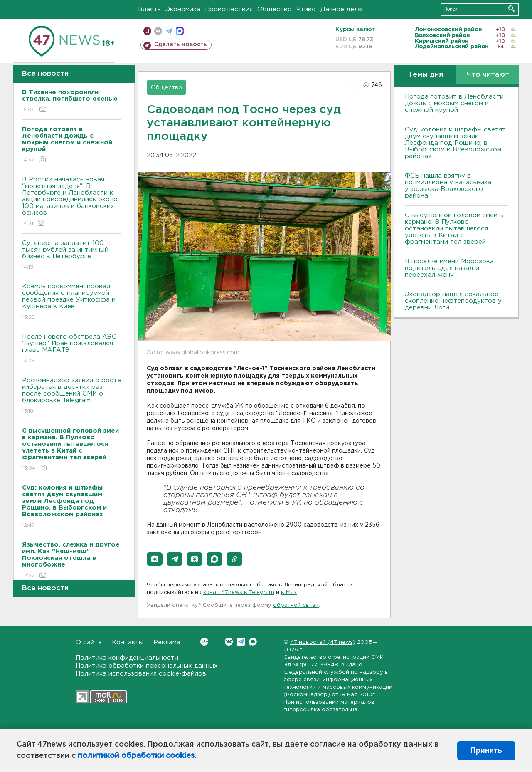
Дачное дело (341, 9)
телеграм (169, 31)
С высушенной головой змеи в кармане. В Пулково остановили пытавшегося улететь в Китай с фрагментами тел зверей (454, 229)
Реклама (167, 642)
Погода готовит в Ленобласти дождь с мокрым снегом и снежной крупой (454, 103)
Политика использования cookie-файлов (141, 674)
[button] (155, 559)
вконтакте (158, 31)
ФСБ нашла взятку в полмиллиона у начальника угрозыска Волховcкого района (448, 186)
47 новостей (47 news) (323, 642)
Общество (275, 9)
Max (253, 642)
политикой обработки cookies (136, 756)
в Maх (289, 593)
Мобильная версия (147, 31)
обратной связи (296, 605)
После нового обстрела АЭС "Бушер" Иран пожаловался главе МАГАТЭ (72, 349)
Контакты (128, 642)
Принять (486, 750)
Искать (511, 9)
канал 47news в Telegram (239, 593)
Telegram (241, 642)
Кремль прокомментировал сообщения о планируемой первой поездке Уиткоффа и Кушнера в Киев (72, 302)
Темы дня (425, 75)
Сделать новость (181, 45)
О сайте (89, 642)
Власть (149, 9)
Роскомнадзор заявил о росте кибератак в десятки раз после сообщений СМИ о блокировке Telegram (72, 396)
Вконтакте (204, 642)
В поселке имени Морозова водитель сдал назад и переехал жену (449, 268)
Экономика (183, 9)
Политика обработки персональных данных (147, 666)
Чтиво (306, 9)
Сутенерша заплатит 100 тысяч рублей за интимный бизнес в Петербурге (72, 256)
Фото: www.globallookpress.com (193, 353)
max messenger (180, 31)
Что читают (488, 75)
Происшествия (229, 9)
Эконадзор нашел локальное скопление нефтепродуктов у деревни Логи (453, 301)
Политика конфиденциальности (127, 658)
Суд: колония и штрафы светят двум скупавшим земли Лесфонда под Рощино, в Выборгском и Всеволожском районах (455, 143)
